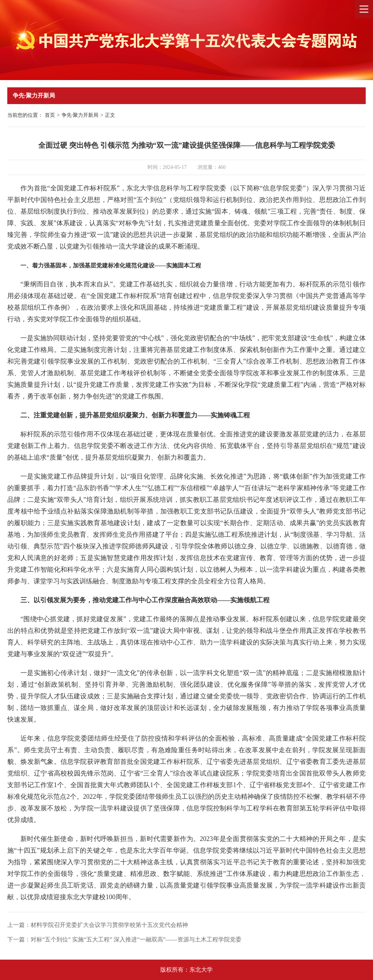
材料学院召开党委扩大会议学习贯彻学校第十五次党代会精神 (109, 925)
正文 (110, 115)
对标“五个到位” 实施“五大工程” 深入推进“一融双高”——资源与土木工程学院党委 (136, 939)
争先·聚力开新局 (80, 115)
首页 (50, 115)
